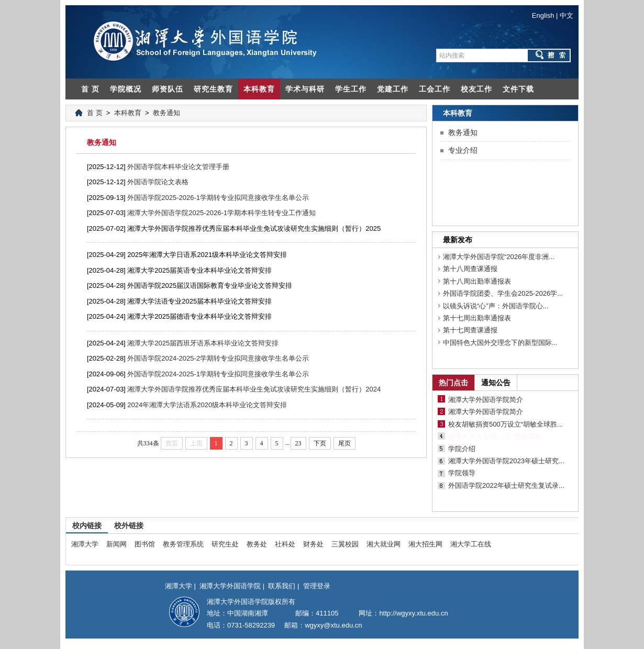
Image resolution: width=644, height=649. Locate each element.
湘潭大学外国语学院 (230, 586)
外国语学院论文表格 (158, 182)
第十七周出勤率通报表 (477, 318)
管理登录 (317, 586)
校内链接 (87, 525)
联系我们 (282, 586)
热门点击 (453, 383)
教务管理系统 (183, 544)
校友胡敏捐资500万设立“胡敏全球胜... (506, 424)
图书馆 (145, 544)
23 (298, 443)
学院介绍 (462, 449)
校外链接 (129, 525)
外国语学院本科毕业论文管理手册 (178, 167)
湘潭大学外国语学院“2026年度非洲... (499, 257)
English (543, 15)
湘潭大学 (85, 544)
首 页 (90, 89)
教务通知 (166, 113)
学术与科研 (305, 89)
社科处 (285, 544)
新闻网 (116, 544)
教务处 (257, 544)
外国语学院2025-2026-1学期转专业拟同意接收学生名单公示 (218, 198)
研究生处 (225, 544)
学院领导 (462, 473)
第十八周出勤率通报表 (477, 281)
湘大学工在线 (471, 544)
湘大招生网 (425, 544)
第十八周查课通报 (470, 269)
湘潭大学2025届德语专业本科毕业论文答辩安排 (199, 316)
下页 (320, 443)
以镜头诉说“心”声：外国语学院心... (496, 306)
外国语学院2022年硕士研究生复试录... (506, 485)
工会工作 (435, 89)
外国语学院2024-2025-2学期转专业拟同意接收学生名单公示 (218, 358)
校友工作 (476, 89)
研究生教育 (213, 89)
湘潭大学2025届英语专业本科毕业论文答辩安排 (199, 270)
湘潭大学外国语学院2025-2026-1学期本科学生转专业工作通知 (221, 213)
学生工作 (351, 89)
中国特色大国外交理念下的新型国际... (500, 343)
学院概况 (126, 89)
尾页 (345, 443)
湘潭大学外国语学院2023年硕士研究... (506, 461)
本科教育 (259, 89)
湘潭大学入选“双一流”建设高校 (495, 436)
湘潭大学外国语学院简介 (486, 400)
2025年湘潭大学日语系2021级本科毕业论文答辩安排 (207, 255)
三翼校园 (345, 544)
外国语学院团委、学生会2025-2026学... (503, 293)
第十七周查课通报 (470, 330)
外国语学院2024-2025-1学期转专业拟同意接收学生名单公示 (218, 374)
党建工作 (393, 89)
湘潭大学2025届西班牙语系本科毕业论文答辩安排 (203, 343)
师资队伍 (168, 89)
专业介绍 (463, 150)
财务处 (313, 544)
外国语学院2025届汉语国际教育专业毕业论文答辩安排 (210, 286)
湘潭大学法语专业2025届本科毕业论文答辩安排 (199, 301)
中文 (567, 15)
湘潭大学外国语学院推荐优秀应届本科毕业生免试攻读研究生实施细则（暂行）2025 (254, 228)
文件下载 (518, 89)
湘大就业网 (384, 544)
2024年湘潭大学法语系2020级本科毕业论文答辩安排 (207, 405)
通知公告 (496, 383)
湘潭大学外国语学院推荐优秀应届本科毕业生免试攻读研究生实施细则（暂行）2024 (254, 389)
